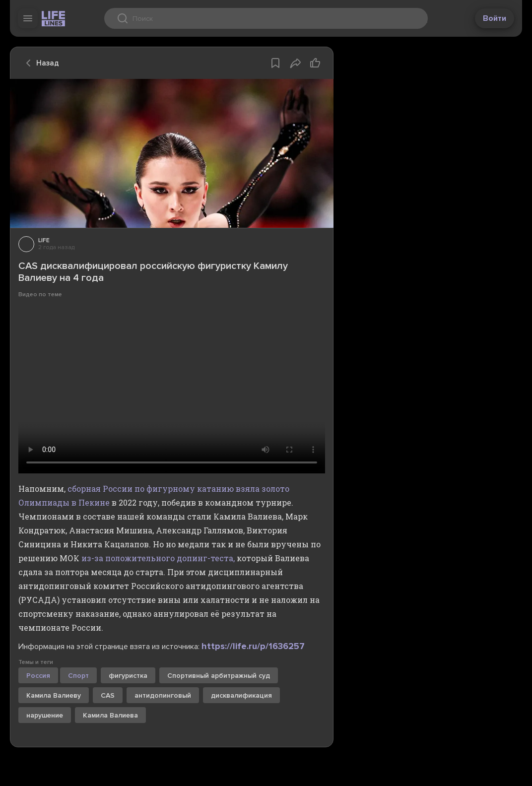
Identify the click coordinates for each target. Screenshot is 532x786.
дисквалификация (241, 695)
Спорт (78, 676)
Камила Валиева (110, 715)
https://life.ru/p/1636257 (253, 646)
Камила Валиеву (54, 695)
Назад (40, 63)
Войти (495, 18)
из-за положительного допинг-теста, (158, 558)
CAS (108, 695)
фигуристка (128, 676)
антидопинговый (163, 695)
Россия (38, 676)
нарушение (45, 715)
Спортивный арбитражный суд (219, 676)
